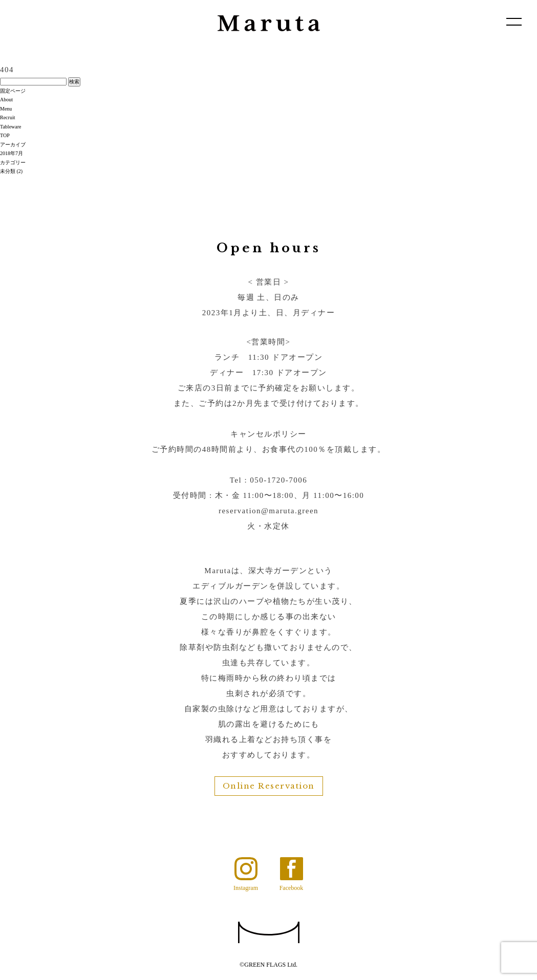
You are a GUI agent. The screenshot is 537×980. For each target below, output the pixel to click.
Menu (6, 109)
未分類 (8, 171)
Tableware (11, 127)
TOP (5, 135)
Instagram (246, 888)
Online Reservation (269, 786)
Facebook (292, 888)
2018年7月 (12, 153)
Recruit (7, 117)
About (6, 100)
